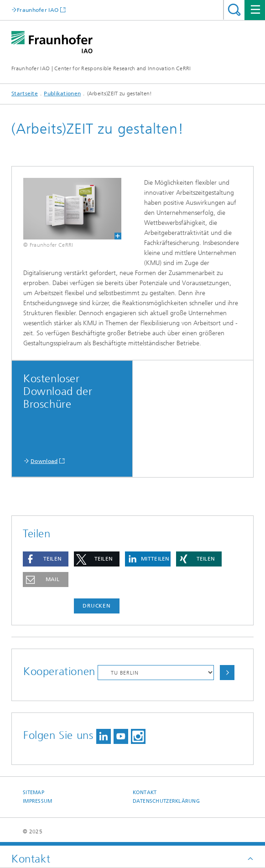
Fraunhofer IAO (38, 10)
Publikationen (62, 94)
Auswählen (227, 673)
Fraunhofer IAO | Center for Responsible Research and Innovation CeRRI (101, 68)
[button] (46, 559)
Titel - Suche (234, 10)
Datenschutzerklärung (166, 801)
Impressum (37, 801)
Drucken (97, 606)
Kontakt (145, 793)
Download (44, 461)
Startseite (25, 94)
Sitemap (34, 793)
